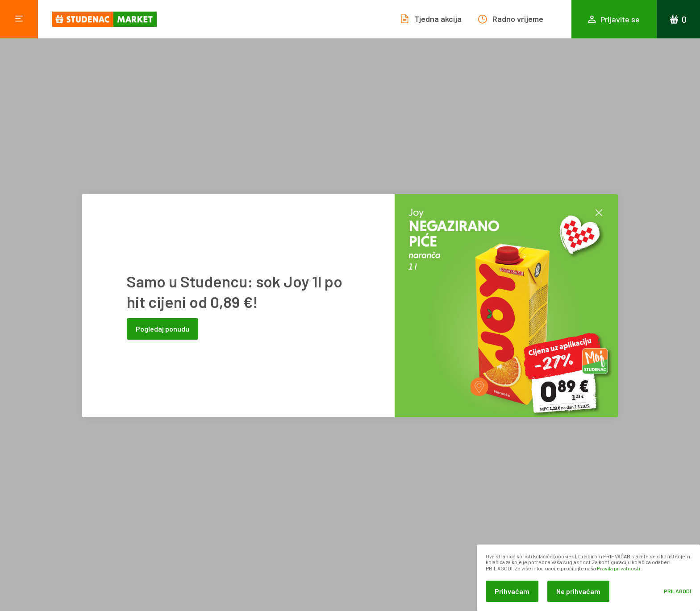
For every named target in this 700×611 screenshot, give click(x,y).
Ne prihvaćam (578, 591)
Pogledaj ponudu (162, 329)
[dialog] (588, 578)
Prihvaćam (512, 591)
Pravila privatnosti (619, 568)
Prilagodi (677, 591)
